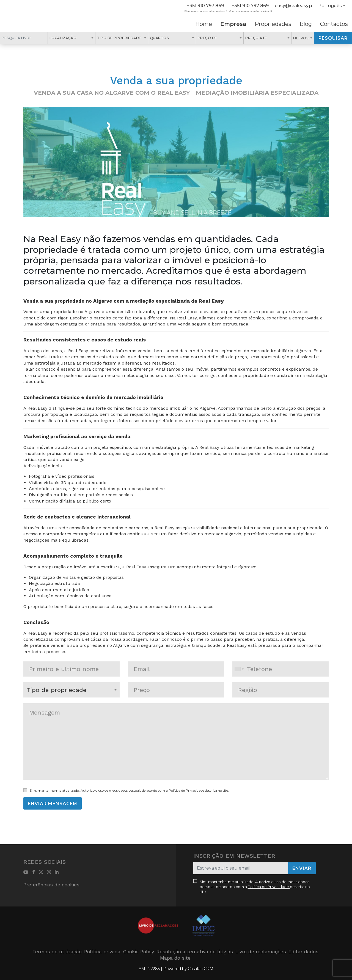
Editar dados (303, 952)
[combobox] (72, 38)
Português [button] (330, 6)
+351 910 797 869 (205, 6)
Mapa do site (175, 958)
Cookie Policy (138, 952)
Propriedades (273, 24)
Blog (306, 24)
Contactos (334, 24)
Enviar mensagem (53, 804)
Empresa (233, 24)
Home (204, 24)
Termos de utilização (57, 952)
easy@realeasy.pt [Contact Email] (294, 6)
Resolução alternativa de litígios (195, 952)
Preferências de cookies (51, 885)
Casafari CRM (201, 969)
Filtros (301, 38)
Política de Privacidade (187, 790)
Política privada (102, 952)
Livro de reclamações (261, 952)
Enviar (302, 868)
